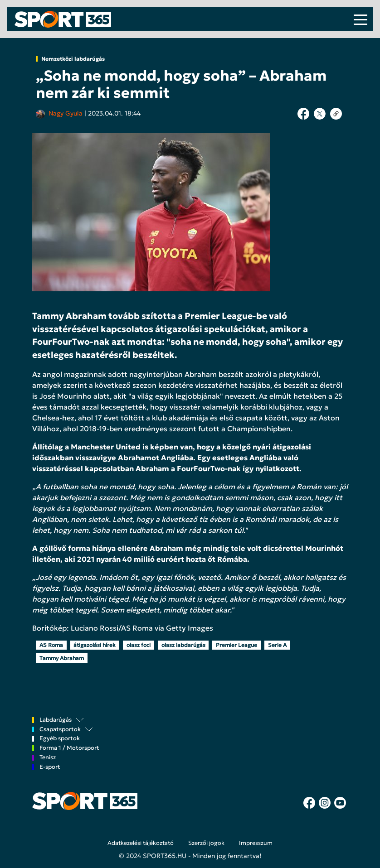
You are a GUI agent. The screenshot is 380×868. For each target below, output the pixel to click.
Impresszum (256, 843)
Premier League (236, 645)
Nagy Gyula (66, 113)
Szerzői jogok (206, 843)
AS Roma (51, 645)
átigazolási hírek (95, 645)
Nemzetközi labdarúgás (73, 59)
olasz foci (139, 645)
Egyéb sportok (60, 739)
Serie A (277, 645)
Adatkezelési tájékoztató (141, 843)
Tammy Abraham (62, 658)
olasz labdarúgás (183, 645)
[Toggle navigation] (361, 19)
